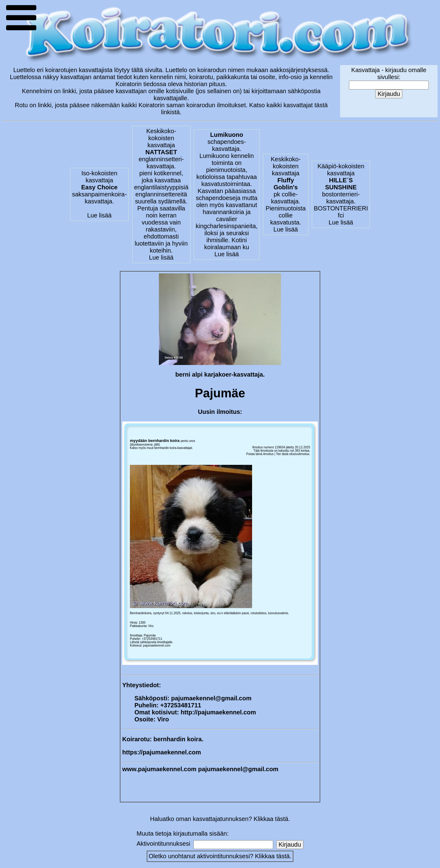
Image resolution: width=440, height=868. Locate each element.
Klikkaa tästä (272, 856)
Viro (151, 626)
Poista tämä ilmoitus (260, 454)
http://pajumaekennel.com (218, 712)
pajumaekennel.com (157, 646)
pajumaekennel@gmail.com (211, 698)
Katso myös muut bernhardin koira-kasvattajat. (161, 448)
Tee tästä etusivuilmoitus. (293, 454)
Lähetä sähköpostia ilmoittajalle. (152, 642)
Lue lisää (99, 215)
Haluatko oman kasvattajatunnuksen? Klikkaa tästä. (220, 819)
